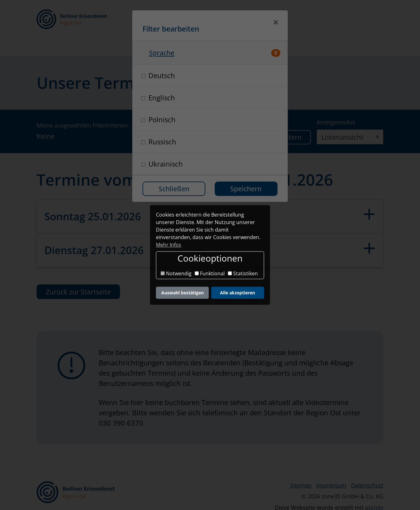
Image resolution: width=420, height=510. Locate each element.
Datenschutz (367, 469)
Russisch (162, 142)
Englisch (162, 97)
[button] (289, 20)
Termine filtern (278, 121)
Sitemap (301, 469)
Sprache (162, 53)
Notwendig (176, 273)
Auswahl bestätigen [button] (182, 293)
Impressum (331, 469)
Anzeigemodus (336, 106)
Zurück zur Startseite (78, 276)
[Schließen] (276, 23)
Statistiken (243, 273)
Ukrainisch (166, 164)
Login (336, 20)
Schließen (174, 189)
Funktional (210, 273)
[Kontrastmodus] (262, 21)
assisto (374, 492)
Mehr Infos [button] (169, 245)
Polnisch (162, 119)
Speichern (246, 189)
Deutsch (162, 75)
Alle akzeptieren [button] (237, 293)
